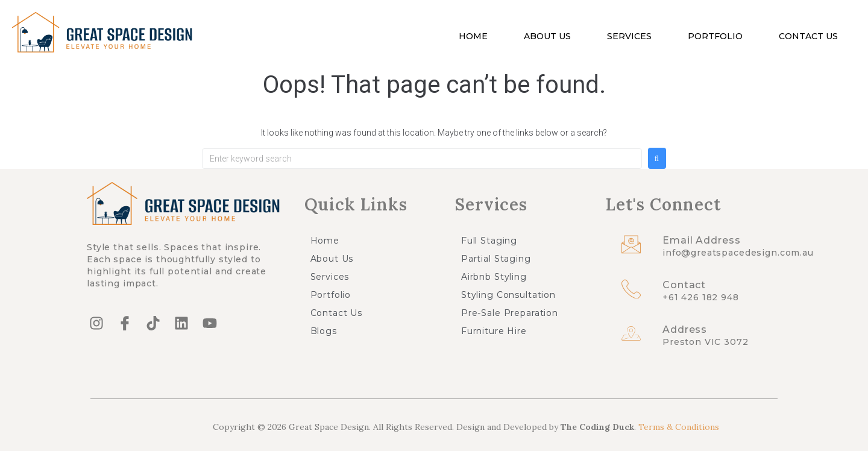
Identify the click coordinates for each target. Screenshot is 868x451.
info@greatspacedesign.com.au (738, 253)
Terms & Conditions (679, 427)
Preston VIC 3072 (706, 342)
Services (629, 36)
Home (473, 36)
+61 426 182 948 (701, 297)
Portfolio (715, 36)
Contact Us (808, 36)
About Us (547, 36)
